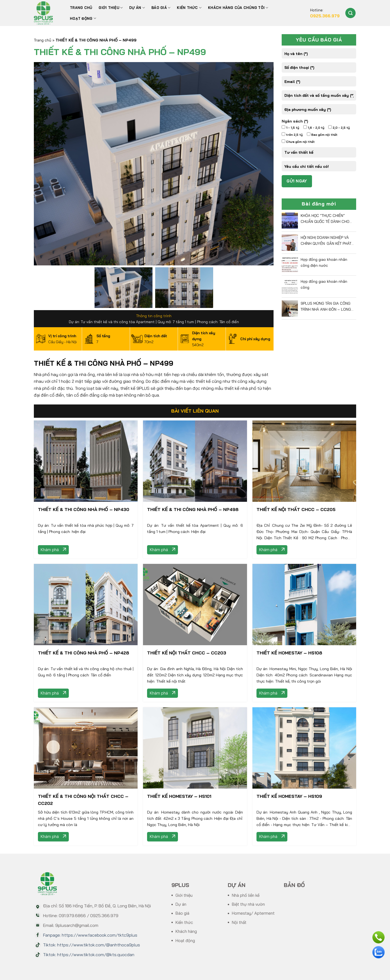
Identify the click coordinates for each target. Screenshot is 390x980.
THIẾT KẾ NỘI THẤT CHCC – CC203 (187, 653)
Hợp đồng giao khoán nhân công (324, 284)
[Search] (350, 13)
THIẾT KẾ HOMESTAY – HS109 (289, 796)
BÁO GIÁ (161, 8)
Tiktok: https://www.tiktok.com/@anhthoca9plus (92, 945)
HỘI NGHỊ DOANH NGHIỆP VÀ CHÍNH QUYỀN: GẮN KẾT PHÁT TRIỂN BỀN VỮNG (326, 241)
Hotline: (325, 13)
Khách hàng (186, 931)
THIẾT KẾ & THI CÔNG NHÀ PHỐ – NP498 (193, 509)
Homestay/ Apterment (253, 913)
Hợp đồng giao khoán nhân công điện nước (324, 262)
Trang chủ (81, 8)
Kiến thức (189, 8)
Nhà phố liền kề (246, 895)
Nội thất (239, 922)
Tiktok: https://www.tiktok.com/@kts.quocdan (89, 955)
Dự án (137, 8)
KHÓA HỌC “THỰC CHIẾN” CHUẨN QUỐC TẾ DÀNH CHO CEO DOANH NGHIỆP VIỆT (325, 219)
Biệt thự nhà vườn (248, 904)
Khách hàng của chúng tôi (238, 8)
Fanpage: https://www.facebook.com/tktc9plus (90, 935)
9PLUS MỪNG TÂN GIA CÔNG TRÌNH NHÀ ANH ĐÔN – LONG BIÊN (326, 307)
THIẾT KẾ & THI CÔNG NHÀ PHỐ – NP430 (84, 509)
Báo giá (182, 913)
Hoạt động (83, 18)
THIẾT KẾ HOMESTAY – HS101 (179, 796)
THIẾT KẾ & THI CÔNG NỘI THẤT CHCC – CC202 (83, 800)
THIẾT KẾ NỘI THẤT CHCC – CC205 (296, 509)
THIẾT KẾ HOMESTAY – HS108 (289, 653)
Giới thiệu (111, 8)
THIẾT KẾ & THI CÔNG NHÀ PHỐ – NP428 (84, 653)
